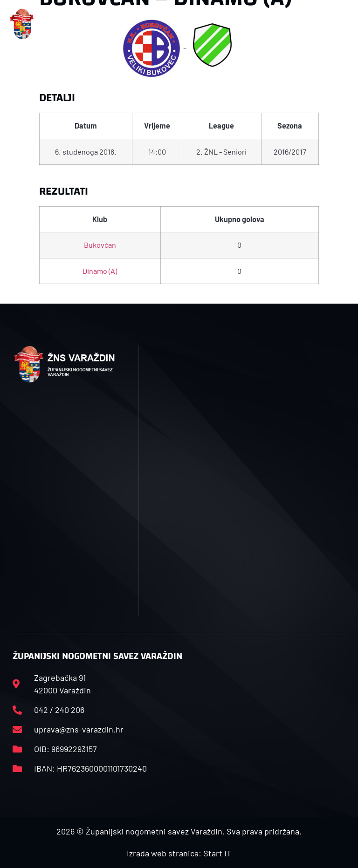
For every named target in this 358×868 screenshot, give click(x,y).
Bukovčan (100, 245)
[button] (116, 24)
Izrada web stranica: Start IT (179, 853)
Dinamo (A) (100, 271)
